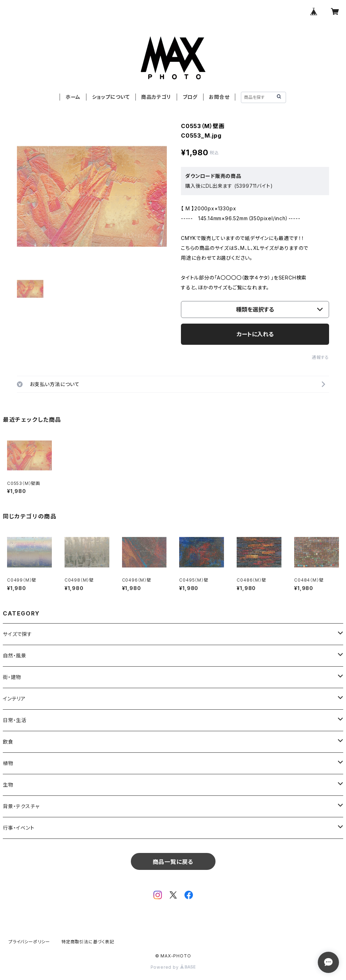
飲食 (8, 742)
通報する (320, 357)
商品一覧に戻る (173, 862)
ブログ (190, 97)
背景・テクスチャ (21, 806)
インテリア (14, 699)
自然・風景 (15, 656)
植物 (8, 763)
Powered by (173, 967)
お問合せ (219, 97)
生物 (8, 785)
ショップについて (111, 97)
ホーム (73, 97)
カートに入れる (255, 334)
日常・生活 (15, 720)
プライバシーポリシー (29, 942)
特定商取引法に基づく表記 (88, 942)
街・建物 (12, 677)
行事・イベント (19, 828)
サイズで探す (17, 634)
